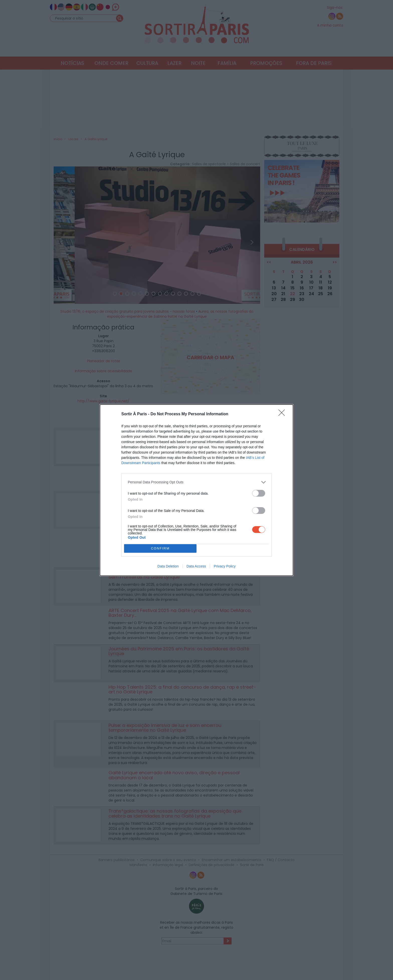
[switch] (259, 493)
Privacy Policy (225, 566)
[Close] (283, 414)
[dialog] (197, 490)
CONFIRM (160, 548)
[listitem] (197, 482)
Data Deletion (168, 566)
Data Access (196, 566)
